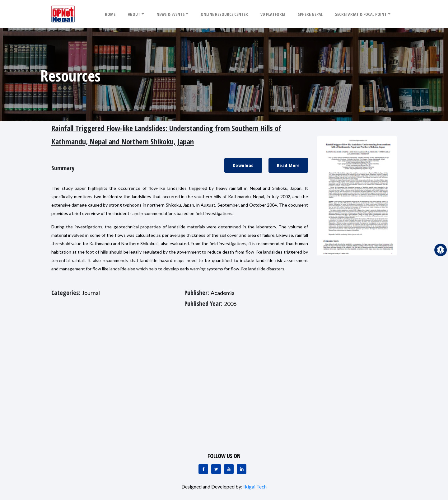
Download (243, 165)
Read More (288, 165)
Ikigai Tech (255, 486)
